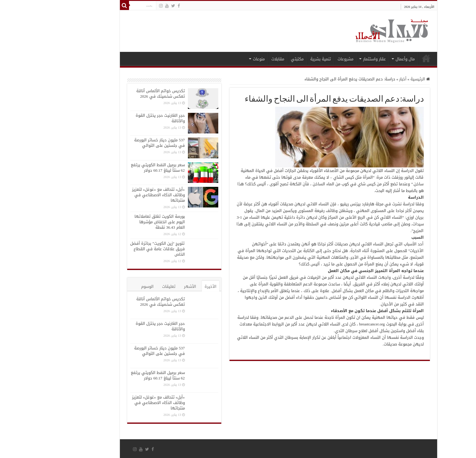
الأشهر (150, 286)
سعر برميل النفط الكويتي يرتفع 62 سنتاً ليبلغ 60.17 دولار (117, 168)
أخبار (362, 79)
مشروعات (305, 59)
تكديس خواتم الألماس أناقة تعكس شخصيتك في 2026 (120, 94)
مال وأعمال (365, 59)
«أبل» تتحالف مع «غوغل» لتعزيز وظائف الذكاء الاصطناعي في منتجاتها (118, 195)
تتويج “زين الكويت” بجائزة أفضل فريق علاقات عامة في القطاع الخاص (117, 249)
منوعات (218, 59)
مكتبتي (257, 59)
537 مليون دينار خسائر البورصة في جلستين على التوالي (119, 143)
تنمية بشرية (280, 59)
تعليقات (128, 286)
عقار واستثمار (334, 59)
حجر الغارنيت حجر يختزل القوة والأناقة (120, 118)
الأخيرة (170, 286)
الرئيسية (386, 58)
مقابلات (237, 59)
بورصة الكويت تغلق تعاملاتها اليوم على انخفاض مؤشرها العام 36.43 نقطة (119, 222)
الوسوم (107, 286)
